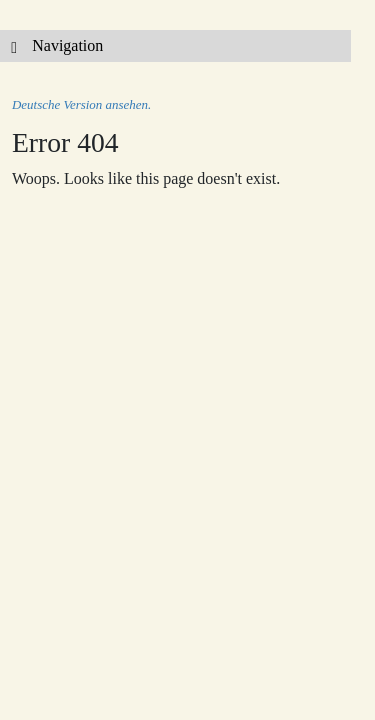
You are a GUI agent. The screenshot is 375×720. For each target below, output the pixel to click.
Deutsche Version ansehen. (81, 104)
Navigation (51, 45)
